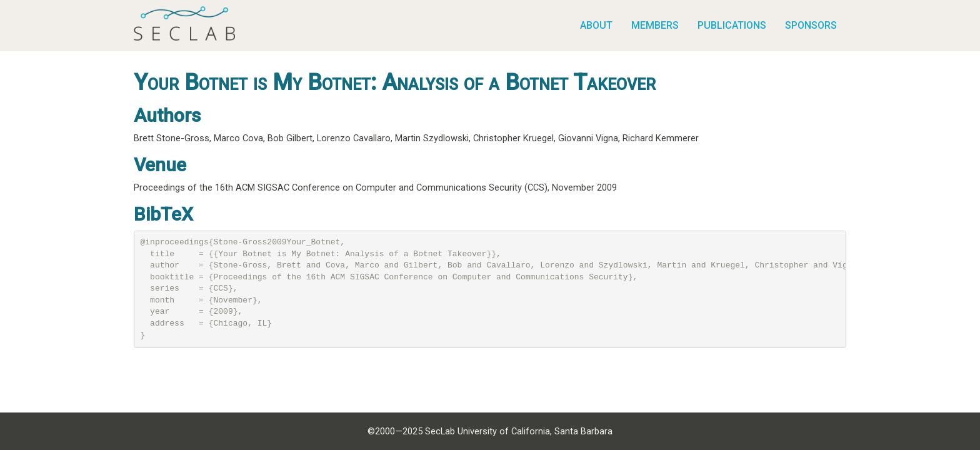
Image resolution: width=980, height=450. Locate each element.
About (596, 25)
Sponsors (811, 25)
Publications (732, 25)
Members (655, 25)
